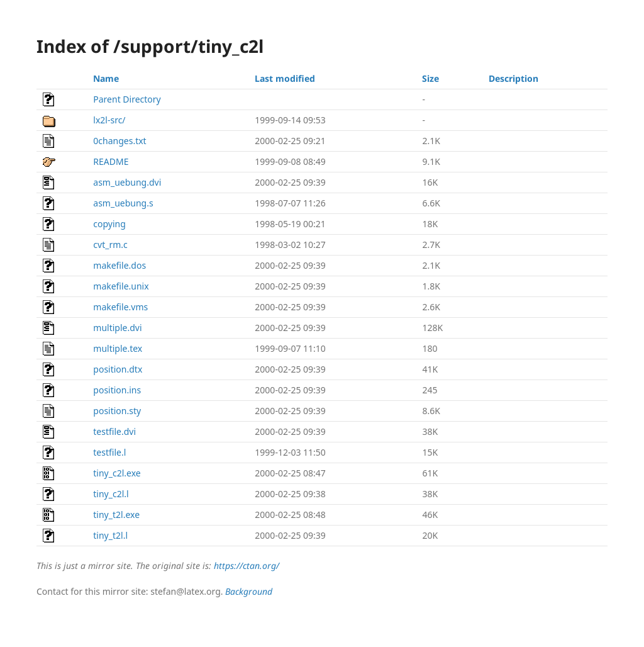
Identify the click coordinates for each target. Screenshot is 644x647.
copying (109, 224)
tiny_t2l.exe (116, 515)
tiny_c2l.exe (117, 473)
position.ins (117, 390)
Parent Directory (127, 99)
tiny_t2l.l (110, 535)
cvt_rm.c (110, 245)
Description (514, 78)
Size (430, 78)
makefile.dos (119, 265)
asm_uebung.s (123, 203)
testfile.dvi (114, 431)
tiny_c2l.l (111, 494)
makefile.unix (121, 286)
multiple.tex (118, 348)
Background (249, 591)
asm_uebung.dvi (127, 182)
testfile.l (109, 452)
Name (106, 78)
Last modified (285, 78)
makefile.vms (120, 307)
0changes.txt (119, 141)
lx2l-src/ (109, 120)
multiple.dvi (117, 328)
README (111, 161)
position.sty (117, 411)
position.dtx (118, 369)
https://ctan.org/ (247, 565)
